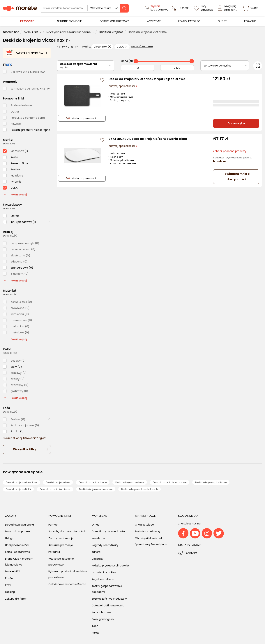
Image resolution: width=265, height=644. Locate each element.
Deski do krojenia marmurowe (96, 489)
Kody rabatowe (101, 612)
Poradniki (54, 552)
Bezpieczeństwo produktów (109, 599)
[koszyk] (251, 8)
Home (96, 633)
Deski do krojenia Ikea (58, 482)
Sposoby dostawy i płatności (67, 531)
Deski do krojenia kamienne (55, 489)
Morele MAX (13, 571)
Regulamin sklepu (103, 579)
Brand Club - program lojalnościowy (19, 562)
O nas (95, 525)
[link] (69, 21)
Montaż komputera (17, 531)
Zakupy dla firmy (16, 599)
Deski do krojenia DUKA (18, 489)
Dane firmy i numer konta (108, 531)
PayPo (9, 578)
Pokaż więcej (15, 195)
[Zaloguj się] (228, 8)
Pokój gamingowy (103, 619)
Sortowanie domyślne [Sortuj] (217, 66)
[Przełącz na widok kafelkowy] (258, 66)
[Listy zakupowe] (204, 8)
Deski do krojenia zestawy (130, 482)
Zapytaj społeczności (122, 86)
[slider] (136, 61)
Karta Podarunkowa (18, 552)
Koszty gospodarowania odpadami (107, 589)
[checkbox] (27, 130)
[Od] (138, 68)
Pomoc (53, 525)
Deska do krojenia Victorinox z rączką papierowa (147, 79)
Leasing (10, 592)
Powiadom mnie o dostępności (236, 177)
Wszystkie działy (101, 8)
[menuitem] (69, 21)
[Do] (177, 68)
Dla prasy (98, 559)
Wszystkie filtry (25, 449)
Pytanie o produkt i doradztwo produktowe (68, 574)
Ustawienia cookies (104, 572)
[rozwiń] (49, 222)
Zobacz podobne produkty (230, 151)
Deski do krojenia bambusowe (170, 482)
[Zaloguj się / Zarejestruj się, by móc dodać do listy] (102, 80)
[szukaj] (124, 8)
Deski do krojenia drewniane (22, 482)
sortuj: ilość (10, 236)
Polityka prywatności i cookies (111, 566)
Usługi (9, 538)
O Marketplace (144, 525)
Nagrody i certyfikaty (105, 545)
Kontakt (191, 553)
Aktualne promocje (61, 545)
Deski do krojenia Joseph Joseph (139, 489)
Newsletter (98, 538)
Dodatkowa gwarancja (20, 525)
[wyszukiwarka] (84, 8)
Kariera (96, 552)
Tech (95, 626)
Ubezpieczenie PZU (17, 545)
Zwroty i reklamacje (61, 538)
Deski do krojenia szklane (93, 482)
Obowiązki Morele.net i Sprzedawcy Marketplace (151, 541)
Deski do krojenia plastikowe (211, 482)
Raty (8, 585)
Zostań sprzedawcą (147, 531)
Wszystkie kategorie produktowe (61, 562)
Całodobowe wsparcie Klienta (67, 584)
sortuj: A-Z (9, 144)
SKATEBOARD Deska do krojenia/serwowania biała (148, 139)
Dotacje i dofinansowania (108, 605)
